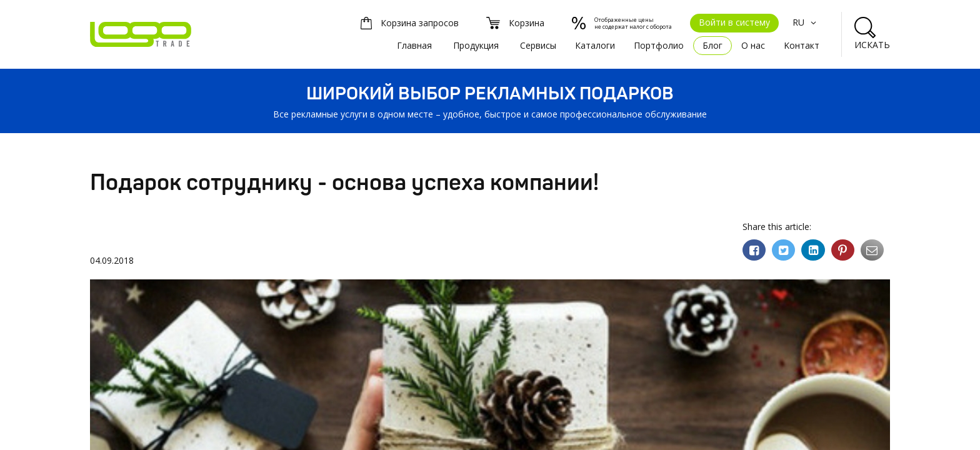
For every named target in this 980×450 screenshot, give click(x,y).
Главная (414, 45)
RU (806, 22)
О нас (753, 45)
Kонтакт (802, 45)
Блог (712, 45)
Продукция (476, 45)
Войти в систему (734, 22)
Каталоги (595, 45)
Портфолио (659, 45)
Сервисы (538, 45)
